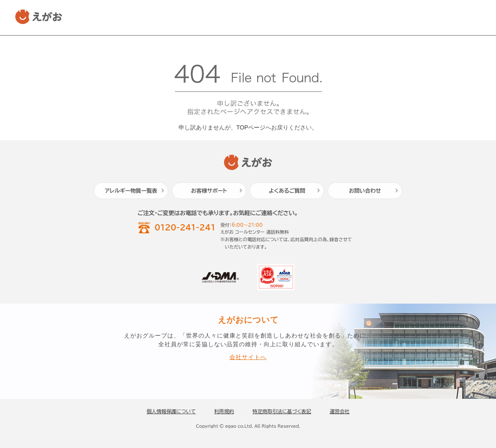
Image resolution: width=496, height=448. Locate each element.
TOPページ (251, 127)
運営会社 (339, 411)
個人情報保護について (171, 411)
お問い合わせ (365, 191)
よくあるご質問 (287, 191)
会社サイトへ (248, 357)
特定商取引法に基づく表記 (282, 411)
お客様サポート (209, 191)
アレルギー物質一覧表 (131, 191)
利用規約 (224, 411)
